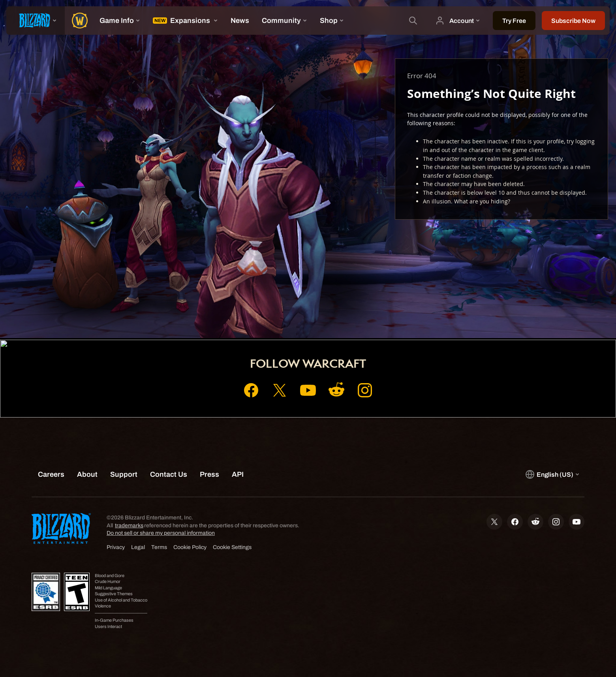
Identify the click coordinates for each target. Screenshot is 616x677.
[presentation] (36, 21)
